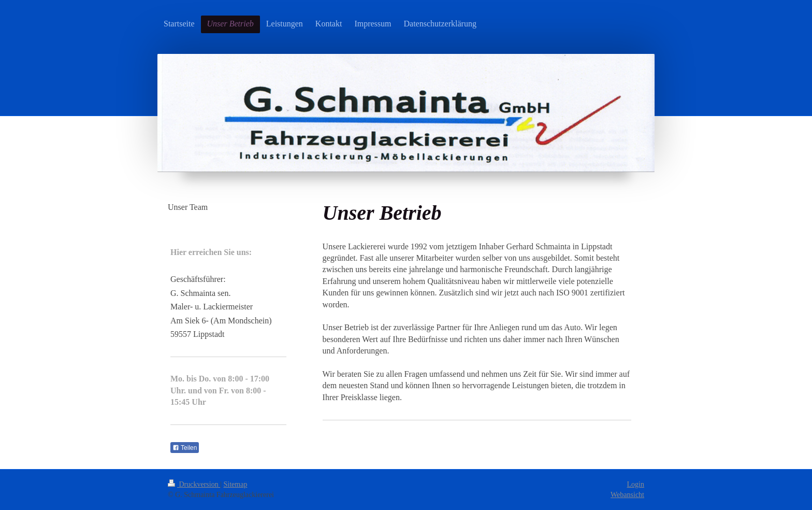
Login (636, 484)
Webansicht (627, 495)
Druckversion (194, 484)
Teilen (185, 448)
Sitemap (236, 484)
